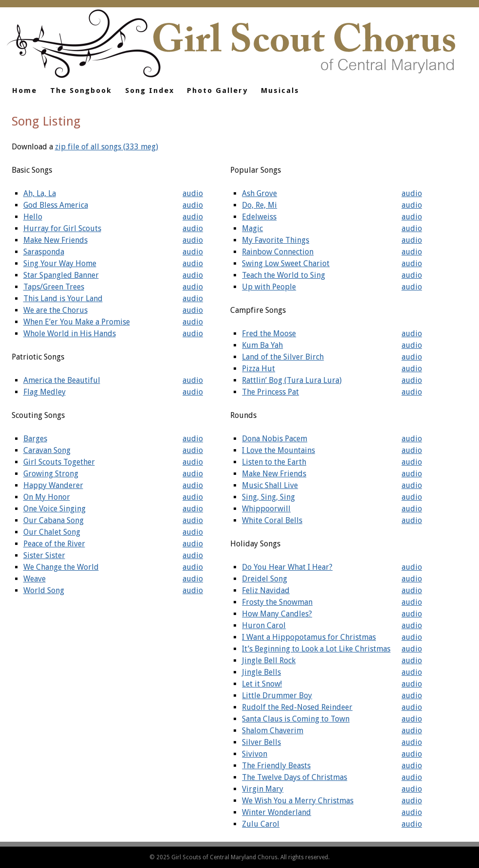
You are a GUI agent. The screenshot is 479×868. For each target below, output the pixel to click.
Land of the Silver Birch (283, 357)
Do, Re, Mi (259, 205)
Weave (35, 579)
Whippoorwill (266, 509)
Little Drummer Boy (277, 696)
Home (25, 90)
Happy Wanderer (53, 485)
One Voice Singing (55, 509)
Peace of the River (54, 544)
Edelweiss (259, 217)
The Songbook (81, 90)
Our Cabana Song (54, 520)
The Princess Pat (270, 392)
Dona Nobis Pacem (275, 439)
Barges (35, 439)
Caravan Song (47, 450)
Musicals (280, 90)
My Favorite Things (276, 240)
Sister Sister (44, 555)
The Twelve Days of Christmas (295, 777)
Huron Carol (264, 625)
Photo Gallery (217, 90)
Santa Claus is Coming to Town (296, 719)
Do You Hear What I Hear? (287, 567)
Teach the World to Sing (284, 275)
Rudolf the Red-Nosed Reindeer (297, 707)
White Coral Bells (272, 520)
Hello (33, 217)
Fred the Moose (269, 334)
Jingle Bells (261, 672)
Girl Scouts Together (59, 462)
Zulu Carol (261, 824)
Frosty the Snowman (277, 602)
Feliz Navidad (266, 590)
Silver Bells (261, 742)
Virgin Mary (263, 789)
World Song (44, 590)
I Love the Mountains (278, 450)
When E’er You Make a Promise (77, 322)
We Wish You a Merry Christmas (298, 801)
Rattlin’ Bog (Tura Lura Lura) (292, 380)
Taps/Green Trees (54, 287)
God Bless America (56, 205)
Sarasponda (44, 252)
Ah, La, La (40, 193)
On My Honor (47, 497)
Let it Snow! (262, 684)
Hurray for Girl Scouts (62, 228)
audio (193, 193)
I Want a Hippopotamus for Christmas (309, 637)
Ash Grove (259, 193)
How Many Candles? (277, 614)
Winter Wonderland (276, 812)
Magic (252, 228)
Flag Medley (45, 392)
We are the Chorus (55, 310)
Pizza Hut (258, 369)
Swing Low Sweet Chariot (286, 263)
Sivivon (255, 754)
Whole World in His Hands (70, 334)
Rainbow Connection (278, 252)
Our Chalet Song (52, 532)
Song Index (150, 90)
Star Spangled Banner (61, 275)
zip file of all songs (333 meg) (107, 147)
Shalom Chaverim (273, 731)
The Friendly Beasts (276, 766)
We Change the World (61, 567)
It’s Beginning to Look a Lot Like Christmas (316, 649)
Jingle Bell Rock (269, 660)
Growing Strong (51, 474)
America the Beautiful (62, 380)
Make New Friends (55, 240)
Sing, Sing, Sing (268, 497)
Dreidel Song (265, 579)
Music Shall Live (270, 485)
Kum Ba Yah (262, 345)
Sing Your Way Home (60, 263)
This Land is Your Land (63, 298)
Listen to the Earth (274, 462)
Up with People (269, 287)
